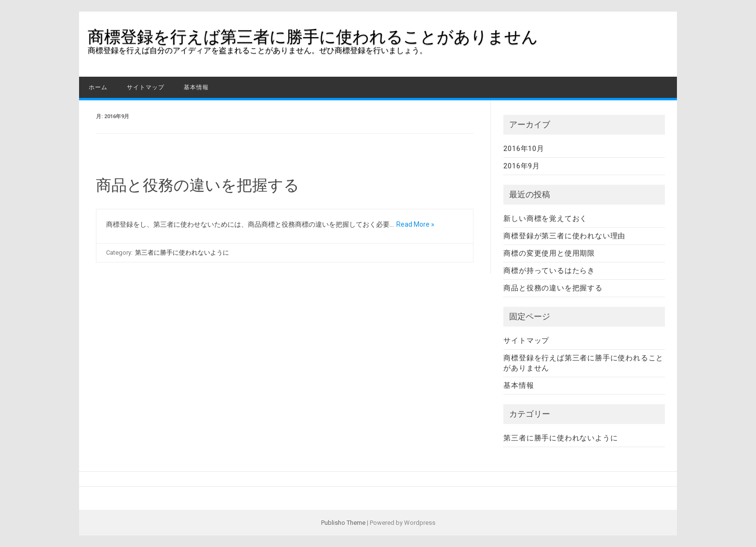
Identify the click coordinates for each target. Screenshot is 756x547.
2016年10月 (524, 149)
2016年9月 (522, 166)
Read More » (415, 224)
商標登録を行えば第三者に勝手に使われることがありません (313, 37)
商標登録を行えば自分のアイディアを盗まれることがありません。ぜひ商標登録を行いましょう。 (257, 50)
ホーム (98, 87)
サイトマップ (146, 87)
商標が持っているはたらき (549, 271)
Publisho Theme (343, 523)
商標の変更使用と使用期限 (549, 253)
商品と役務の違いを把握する (198, 185)
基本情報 (196, 87)
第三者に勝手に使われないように (182, 253)
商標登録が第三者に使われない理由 (564, 236)
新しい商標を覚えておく (545, 219)
